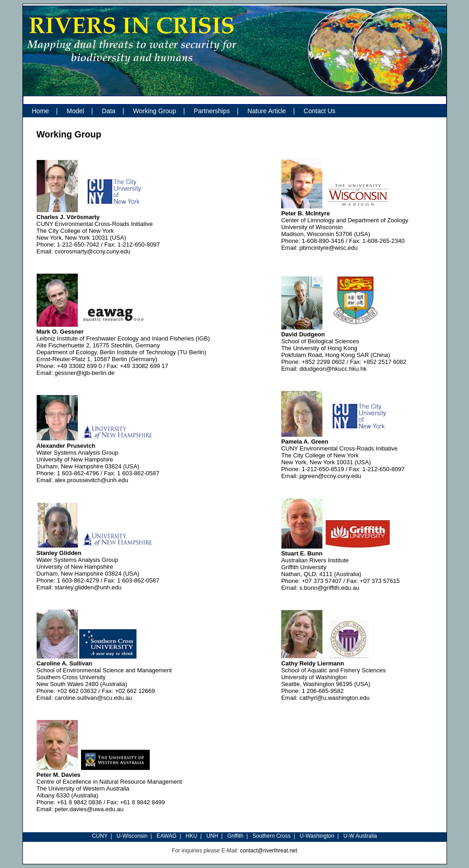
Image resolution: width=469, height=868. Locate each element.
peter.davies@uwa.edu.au (89, 809)
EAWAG (167, 836)
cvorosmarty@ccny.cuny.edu (92, 251)
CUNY (100, 836)
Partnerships (212, 111)
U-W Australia (360, 836)
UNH (212, 836)
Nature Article (267, 111)
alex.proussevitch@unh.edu (91, 480)
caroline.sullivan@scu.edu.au (93, 698)
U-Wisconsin (132, 836)
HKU (191, 836)
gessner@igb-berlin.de (85, 373)
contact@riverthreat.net (269, 851)
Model (76, 111)
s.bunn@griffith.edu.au (330, 588)
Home (41, 111)
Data (109, 111)
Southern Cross (271, 836)
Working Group (155, 111)
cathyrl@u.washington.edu (335, 698)
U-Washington (317, 836)
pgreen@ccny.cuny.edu (330, 476)
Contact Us (319, 111)
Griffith (235, 836)
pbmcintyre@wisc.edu (329, 248)
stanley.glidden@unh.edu (88, 587)
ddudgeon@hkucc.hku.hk (333, 369)
